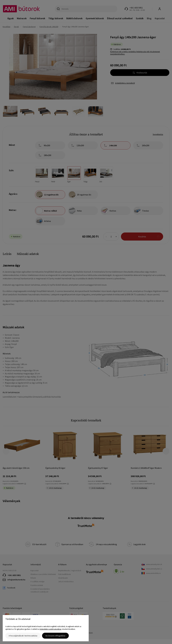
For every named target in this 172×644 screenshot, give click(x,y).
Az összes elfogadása (55, 636)
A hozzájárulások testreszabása (23, 636)
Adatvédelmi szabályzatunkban (51, 629)
